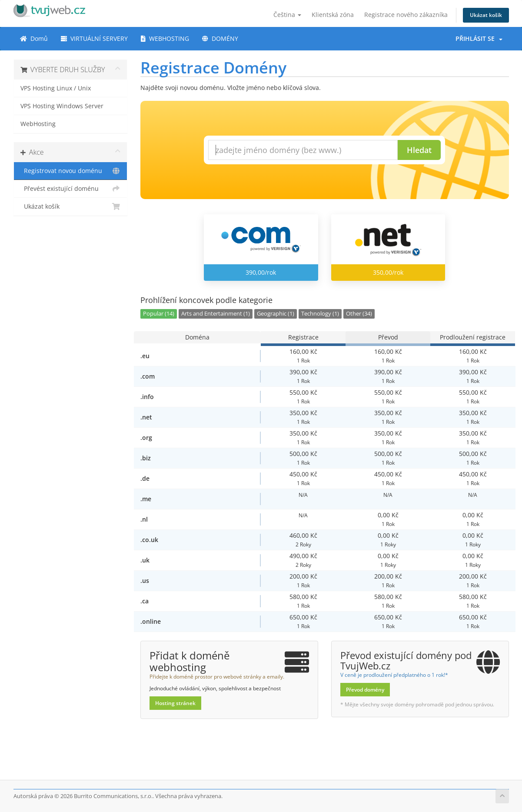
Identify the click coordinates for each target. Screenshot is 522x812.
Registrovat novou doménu (71, 171)
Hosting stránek (175, 703)
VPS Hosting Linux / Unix (56, 88)
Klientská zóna (333, 15)
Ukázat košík (486, 15)
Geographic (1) (276, 314)
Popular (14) (159, 314)
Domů (34, 38)
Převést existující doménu (71, 189)
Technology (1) (320, 314)
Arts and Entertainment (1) (216, 314)
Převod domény (365, 690)
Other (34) (359, 314)
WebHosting (38, 124)
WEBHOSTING (165, 38)
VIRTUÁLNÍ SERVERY (94, 38)
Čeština (287, 15)
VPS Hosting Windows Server (62, 106)
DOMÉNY (220, 38)
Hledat (419, 150)
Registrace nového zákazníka (406, 15)
